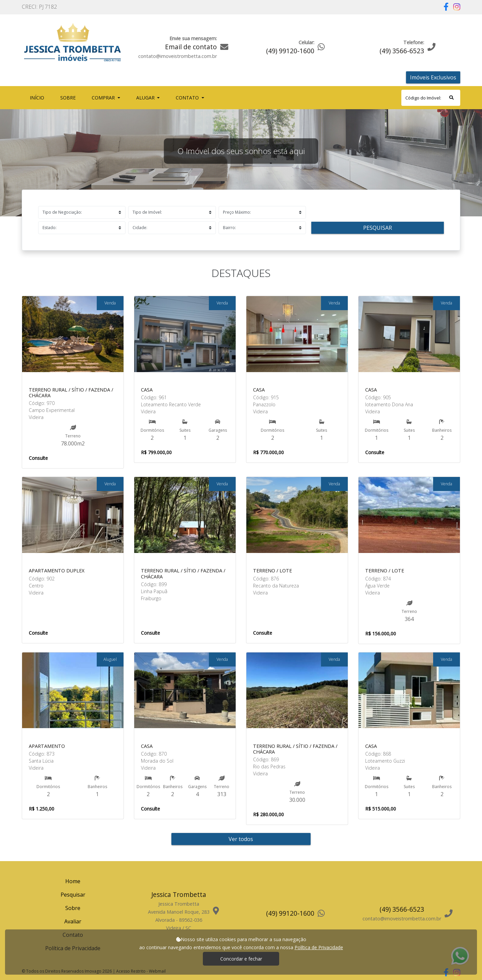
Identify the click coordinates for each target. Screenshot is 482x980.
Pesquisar (378, 228)
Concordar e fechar (241, 959)
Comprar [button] (104, 98)
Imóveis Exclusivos (433, 77)
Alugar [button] (146, 98)
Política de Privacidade (319, 947)
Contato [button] (188, 98)
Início (38, 97)
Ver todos (241, 839)
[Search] (431, 98)
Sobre (69, 97)
